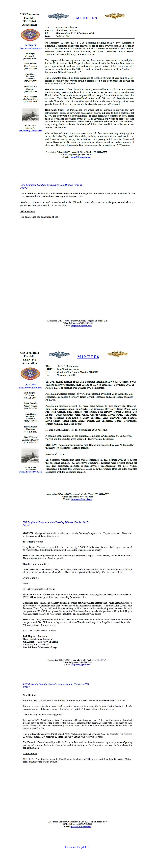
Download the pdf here (77, 847)
